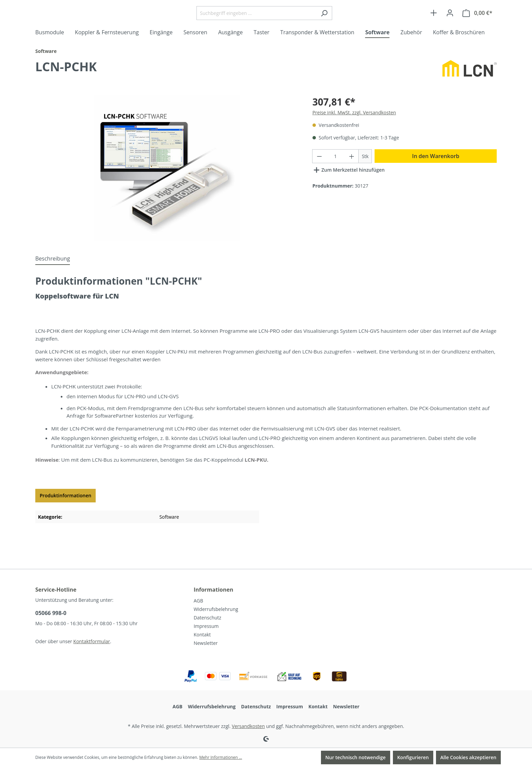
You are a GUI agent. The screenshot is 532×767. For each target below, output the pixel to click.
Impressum (206, 626)
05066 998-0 (51, 613)
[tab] (53, 286)
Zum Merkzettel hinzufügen (349, 195)
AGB (198, 601)
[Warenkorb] (477, 27)
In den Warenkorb (436, 183)
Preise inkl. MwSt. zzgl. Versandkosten (354, 139)
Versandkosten (248, 726)
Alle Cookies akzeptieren (468, 757)
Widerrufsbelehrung (216, 609)
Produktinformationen (65, 522)
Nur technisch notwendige (356, 757)
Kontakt (202, 635)
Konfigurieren (413, 757)
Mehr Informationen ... (221, 757)
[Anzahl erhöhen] (352, 183)
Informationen (214, 590)
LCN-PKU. (256, 486)
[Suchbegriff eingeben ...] (273, 27)
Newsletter (206, 643)
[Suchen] (341, 27)
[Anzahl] (335, 183)
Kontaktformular (92, 641)
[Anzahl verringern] (319, 183)
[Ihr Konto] (450, 26)
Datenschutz (207, 618)
